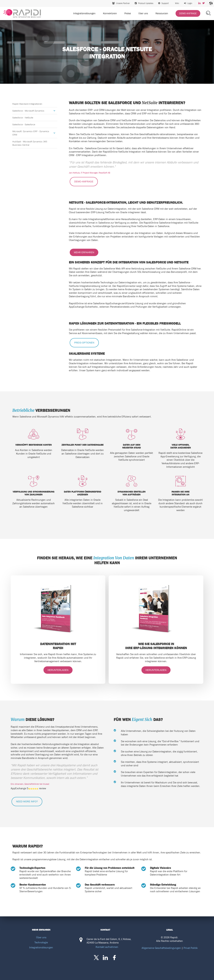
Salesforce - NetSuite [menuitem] (23, 118)
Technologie (41, 942)
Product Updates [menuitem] (144, 3)
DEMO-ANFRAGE (84, 182)
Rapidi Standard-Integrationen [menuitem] (27, 104)
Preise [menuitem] (128, 13)
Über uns (41, 937)
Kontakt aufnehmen (107, 947)
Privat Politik (191, 948)
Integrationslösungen (41, 947)
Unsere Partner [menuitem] (121, 3)
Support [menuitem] (163, 3)
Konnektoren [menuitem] (110, 13)
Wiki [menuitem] (177, 3)
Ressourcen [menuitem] (162, 13)
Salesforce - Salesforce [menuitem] (24, 124)
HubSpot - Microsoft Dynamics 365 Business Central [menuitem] (30, 143)
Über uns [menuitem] (143, 13)
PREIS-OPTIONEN (84, 343)
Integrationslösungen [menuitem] (84, 13)
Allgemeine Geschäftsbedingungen (161, 948)
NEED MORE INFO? (27, 801)
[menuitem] (188, 3)
